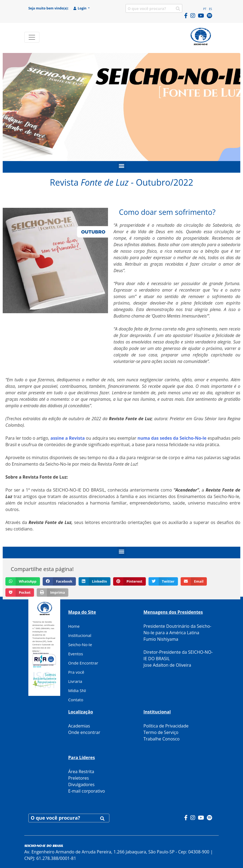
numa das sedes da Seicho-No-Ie (172, 438)
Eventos (76, 654)
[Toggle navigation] (32, 37)
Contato (76, 700)
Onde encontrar (84, 732)
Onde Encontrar (83, 663)
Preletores (79, 778)
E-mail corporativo (87, 791)
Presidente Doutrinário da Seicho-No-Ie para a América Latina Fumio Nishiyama (177, 633)
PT (205, 9)
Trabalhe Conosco (161, 739)
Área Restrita (81, 772)
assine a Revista (68, 438)
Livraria (75, 681)
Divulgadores (82, 784)
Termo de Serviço (161, 732)
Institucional (80, 635)
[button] (122, 166)
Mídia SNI (77, 690)
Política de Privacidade (166, 726)
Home (74, 626)
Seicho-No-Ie (80, 645)
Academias (79, 726)
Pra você (76, 672)
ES (210, 9)
